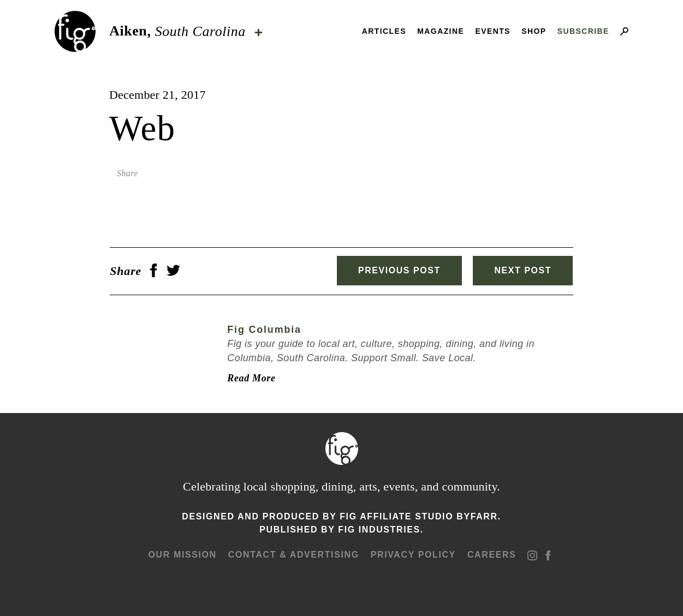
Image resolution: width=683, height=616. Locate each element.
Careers (492, 555)
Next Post (523, 270)
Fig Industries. (381, 530)
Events (492, 31)
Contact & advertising (294, 555)
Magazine (441, 31)
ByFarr (477, 516)
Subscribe (583, 31)
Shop (534, 31)
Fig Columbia (264, 330)
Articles (384, 31)
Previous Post (399, 270)
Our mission (183, 555)
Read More (251, 378)
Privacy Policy (413, 555)
